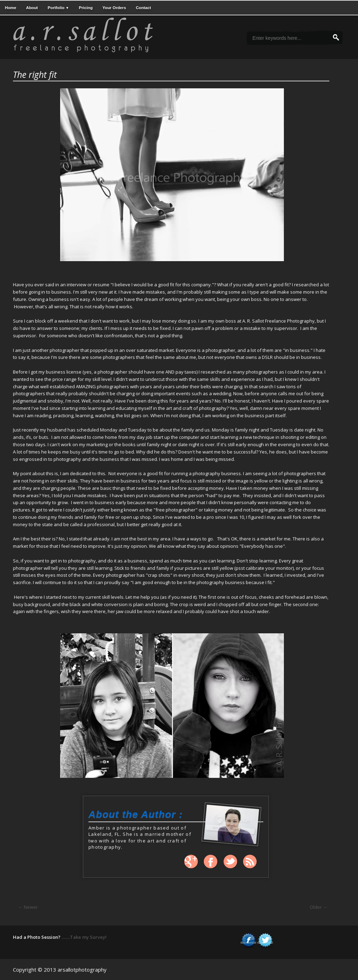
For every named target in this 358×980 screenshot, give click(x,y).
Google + (191, 862)
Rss (250, 862)
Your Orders (114, 8)
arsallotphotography (82, 970)
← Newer (28, 907)
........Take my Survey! (84, 937)
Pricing (86, 8)
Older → (318, 907)
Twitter (230, 862)
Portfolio (58, 8)
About (32, 8)
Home (10, 8)
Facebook (211, 862)
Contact (143, 8)
